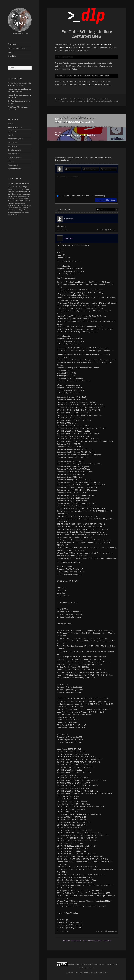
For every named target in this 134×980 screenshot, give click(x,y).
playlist (92, 99)
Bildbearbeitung (14, 128)
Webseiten (11, 199)
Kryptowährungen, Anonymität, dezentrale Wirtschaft (19, 84)
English (87, 101)
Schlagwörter (14, 179)
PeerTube (98, 99)
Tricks (10, 161)
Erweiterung (20, 192)
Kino (10, 135)
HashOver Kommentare (72, 941)
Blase (21, 194)
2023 (66, 99)
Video (18, 201)
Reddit (10, 196)
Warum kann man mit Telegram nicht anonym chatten (19, 90)
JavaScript (12, 192)
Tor (18, 194)
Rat (17, 189)
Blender (10, 201)
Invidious (20, 196)
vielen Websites (90, 84)
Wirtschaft (11, 210)
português (108, 101)
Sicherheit (11, 214)
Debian (22, 189)
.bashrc (20, 203)
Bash (10, 124)
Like (98, 230)
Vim (25, 199)
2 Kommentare (63, 101)
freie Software (15, 186)
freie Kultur (12, 194)
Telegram (22, 210)
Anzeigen (26, 196)
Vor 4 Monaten (63, 230)
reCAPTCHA (12, 205)
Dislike (102, 230)
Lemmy (15, 196)
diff (26, 192)
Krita (15, 201)
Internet (16, 208)
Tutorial (15, 214)
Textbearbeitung (14, 157)
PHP (28, 199)
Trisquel (11, 208)
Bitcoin (26, 210)
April (62, 99)
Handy (23, 212)
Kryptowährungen (14, 139)
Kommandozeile (26, 205)
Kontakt (11, 52)
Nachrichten (12, 146)
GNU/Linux (12, 131)
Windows (18, 205)
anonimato (16, 210)
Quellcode (97, 941)
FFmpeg (10, 203)
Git (29, 192)
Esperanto (94, 101)
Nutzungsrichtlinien (82, 972)
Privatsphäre (12, 154)
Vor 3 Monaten (63, 931)
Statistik (19, 212)
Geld (23, 208)
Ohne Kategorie (13, 150)
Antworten (112, 230)
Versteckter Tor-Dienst (99, 972)
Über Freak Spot (14, 44)
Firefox (28, 189)
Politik (15, 203)
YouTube (12, 189)
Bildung (27, 212)
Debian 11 (28, 201)
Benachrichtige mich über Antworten (73, 196)
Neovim (21, 199)
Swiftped (69, 238)
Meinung (11, 143)
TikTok (22, 201)
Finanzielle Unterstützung (17, 48)
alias (23, 203)
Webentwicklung (14, 169)
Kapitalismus (26, 194)
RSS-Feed (87, 941)
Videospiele (12, 165)
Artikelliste (12, 56)
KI (18, 214)
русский (115, 101)
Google (24, 187)
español (101, 101)
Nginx (17, 199)
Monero (26, 208)
